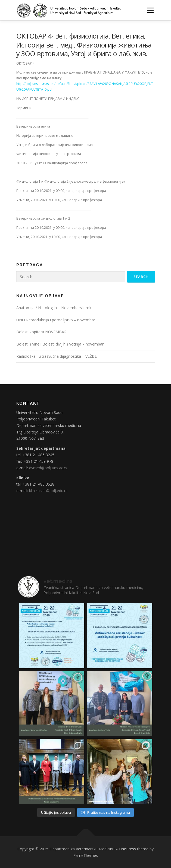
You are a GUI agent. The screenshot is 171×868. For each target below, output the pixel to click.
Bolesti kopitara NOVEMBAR (41, 332)
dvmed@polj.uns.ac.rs (48, 468)
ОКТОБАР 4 (25, 63)
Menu (150, 10)
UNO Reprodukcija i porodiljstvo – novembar (56, 320)
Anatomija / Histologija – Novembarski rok (54, 308)
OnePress (127, 849)
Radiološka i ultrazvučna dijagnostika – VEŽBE (57, 356)
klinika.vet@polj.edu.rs (48, 491)
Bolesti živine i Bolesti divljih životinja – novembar (60, 344)
